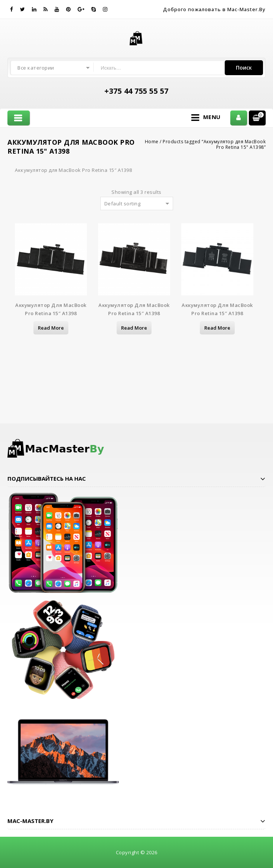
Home (152, 142)
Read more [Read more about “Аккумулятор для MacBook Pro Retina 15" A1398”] (51, 328)
